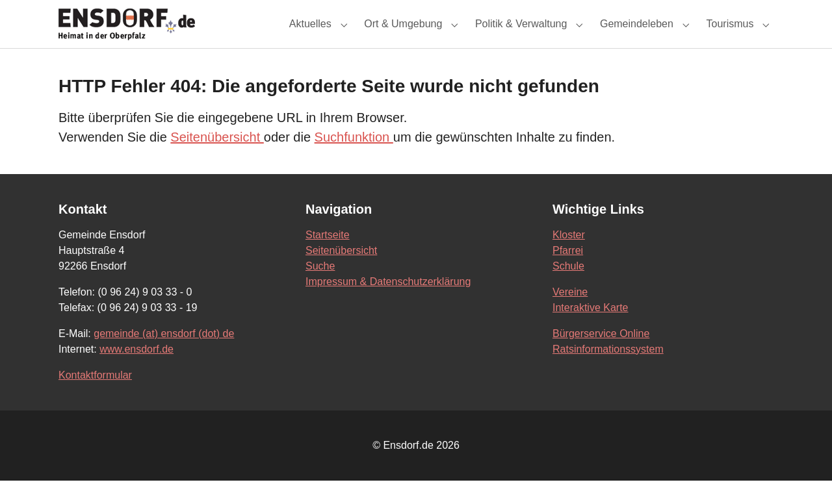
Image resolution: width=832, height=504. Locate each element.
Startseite (328, 258)
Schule (568, 289)
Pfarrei (568, 274)
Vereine (570, 315)
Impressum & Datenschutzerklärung (388, 305)
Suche (320, 289)
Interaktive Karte (591, 331)
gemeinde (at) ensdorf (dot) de (164, 357)
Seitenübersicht (217, 160)
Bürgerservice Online (601, 357)
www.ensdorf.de (136, 372)
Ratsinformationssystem (608, 372)
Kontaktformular (95, 398)
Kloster (569, 258)
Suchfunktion (354, 160)
